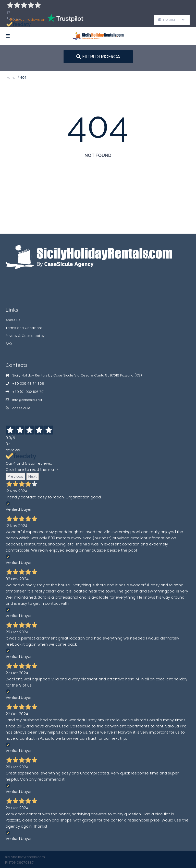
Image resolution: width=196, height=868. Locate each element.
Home (11, 78)
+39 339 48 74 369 (28, 384)
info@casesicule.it (27, 400)
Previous (15, 476)
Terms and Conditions (24, 328)
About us (13, 320)
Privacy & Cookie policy (25, 336)
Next (33, 476)
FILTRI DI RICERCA (98, 57)
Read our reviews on (47, 20)
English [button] (171, 20)
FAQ (9, 344)
